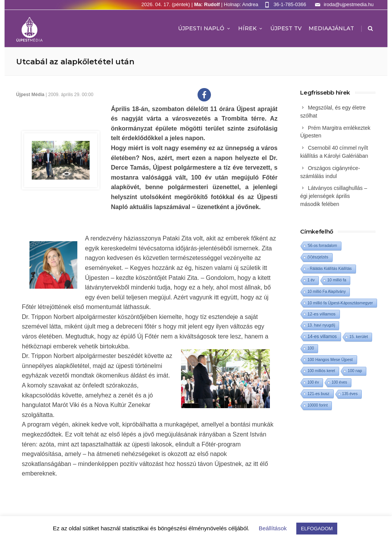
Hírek (251, 28)
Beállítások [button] (273, 528)
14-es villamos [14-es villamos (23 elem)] (322, 337)
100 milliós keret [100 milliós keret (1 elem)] (321, 371)
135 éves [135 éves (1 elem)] (350, 394)
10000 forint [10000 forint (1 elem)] (318, 405)
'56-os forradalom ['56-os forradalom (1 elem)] (322, 246)
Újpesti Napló (205, 28)
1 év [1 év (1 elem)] (311, 280)
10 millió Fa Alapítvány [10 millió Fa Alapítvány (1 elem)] (327, 292)
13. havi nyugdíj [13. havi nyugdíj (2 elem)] (321, 325)
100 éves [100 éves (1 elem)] (339, 382)
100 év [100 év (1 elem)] (313, 382)
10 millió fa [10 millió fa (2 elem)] (337, 280)
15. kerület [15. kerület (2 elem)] (359, 337)
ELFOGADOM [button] (317, 529)
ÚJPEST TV (286, 28)
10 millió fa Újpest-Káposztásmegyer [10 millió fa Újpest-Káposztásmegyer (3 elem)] (340, 303)
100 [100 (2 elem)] (311, 348)
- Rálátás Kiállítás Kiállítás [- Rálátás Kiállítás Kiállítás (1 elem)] (330, 269)
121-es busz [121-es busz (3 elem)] (318, 394)
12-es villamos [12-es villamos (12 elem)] (322, 314)
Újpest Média (30, 95)
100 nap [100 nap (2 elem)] (355, 371)
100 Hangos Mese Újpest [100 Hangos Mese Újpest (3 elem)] (330, 360)
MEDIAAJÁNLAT (331, 28)
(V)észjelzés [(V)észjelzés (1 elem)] (318, 257)
